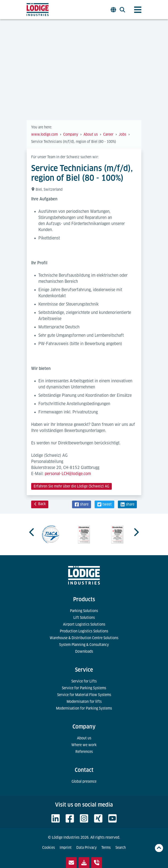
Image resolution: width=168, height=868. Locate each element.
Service (84, 670)
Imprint (66, 848)
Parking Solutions (84, 611)
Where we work (84, 745)
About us (84, 738)
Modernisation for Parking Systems (84, 708)
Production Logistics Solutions (84, 631)
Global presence (84, 781)
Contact (84, 770)
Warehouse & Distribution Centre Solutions (84, 638)
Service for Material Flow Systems (84, 695)
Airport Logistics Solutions (84, 624)
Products (84, 599)
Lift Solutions (84, 618)
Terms (106, 848)
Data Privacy (86, 848)
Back (40, 504)
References (84, 752)
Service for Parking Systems (84, 688)
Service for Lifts (84, 681)
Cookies (49, 848)
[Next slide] (136, 532)
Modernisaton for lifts (84, 702)
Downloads (84, 651)
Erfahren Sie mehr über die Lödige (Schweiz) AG (71, 486)
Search (121, 848)
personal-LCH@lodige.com (68, 474)
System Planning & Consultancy (84, 645)
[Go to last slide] (32, 532)
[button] (82, 504)
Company (84, 727)
